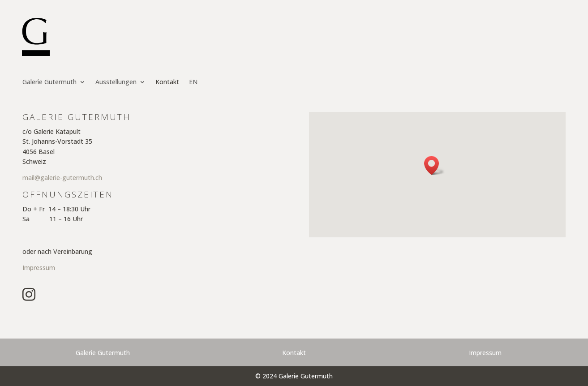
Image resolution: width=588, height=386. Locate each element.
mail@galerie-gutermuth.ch (62, 178)
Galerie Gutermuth (49, 82)
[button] (434, 165)
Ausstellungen (116, 82)
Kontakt (167, 82)
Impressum (39, 268)
